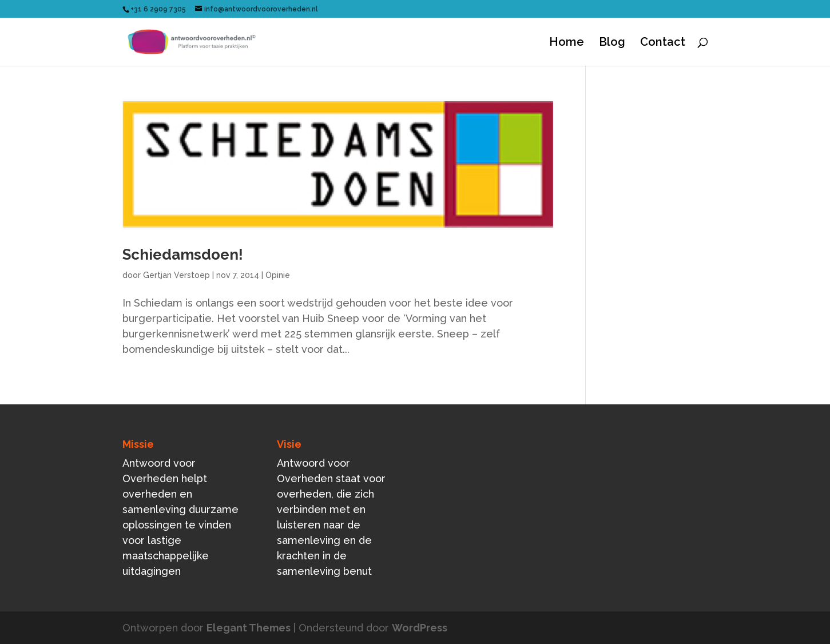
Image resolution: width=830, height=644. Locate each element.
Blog (612, 43)
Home (567, 43)
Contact (663, 43)
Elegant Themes (249, 628)
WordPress (420, 628)
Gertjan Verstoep (176, 275)
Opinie (278, 275)
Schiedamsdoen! (183, 255)
